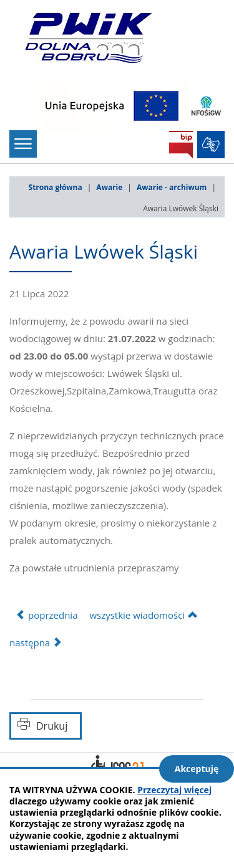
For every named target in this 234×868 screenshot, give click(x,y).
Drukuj (52, 726)
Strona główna (56, 187)
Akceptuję (197, 769)
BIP (181, 145)
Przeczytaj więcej (174, 790)
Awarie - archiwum (172, 187)
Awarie (109, 187)
